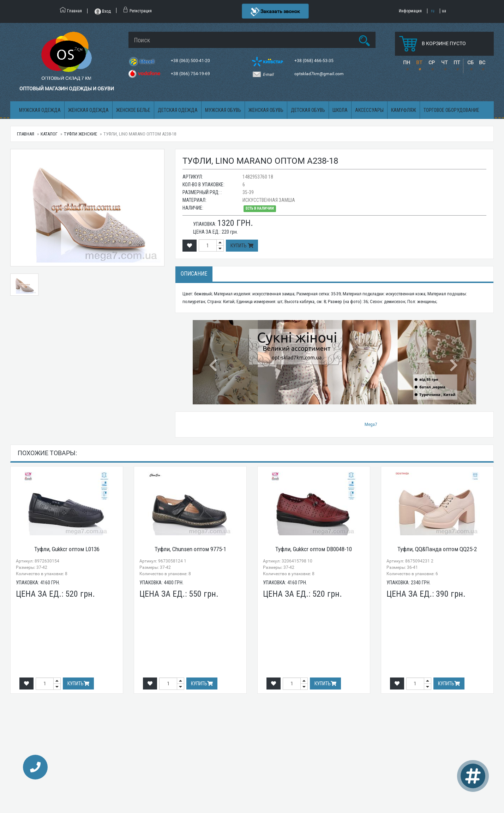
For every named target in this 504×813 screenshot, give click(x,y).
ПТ (457, 62)
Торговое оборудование (451, 110)
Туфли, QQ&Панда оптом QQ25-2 (437, 549)
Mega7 (371, 424)
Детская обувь (308, 110)
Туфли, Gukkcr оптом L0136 (67, 549)
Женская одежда (88, 110)
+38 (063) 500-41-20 (191, 61)
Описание (194, 274)
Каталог (49, 134)
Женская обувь (266, 110)
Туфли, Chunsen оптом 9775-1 (190, 549)
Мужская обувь (223, 110)
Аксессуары (369, 110)
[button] (214, 362)
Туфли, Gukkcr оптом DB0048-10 (314, 549)
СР (432, 62)
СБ (470, 62)
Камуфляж (404, 110)
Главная (26, 134)
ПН (407, 62)
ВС (482, 62)
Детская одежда (178, 110)
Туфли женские (80, 134)
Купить (242, 246)
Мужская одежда (40, 110)
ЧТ (444, 62)
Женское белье (133, 110)
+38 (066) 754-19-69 (191, 74)
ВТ (419, 62)
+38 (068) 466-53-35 (314, 61)
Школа (340, 110)
